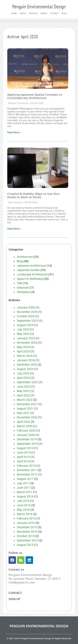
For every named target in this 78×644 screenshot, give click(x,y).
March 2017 (25, 492)
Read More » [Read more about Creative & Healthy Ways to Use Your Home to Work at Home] (14, 229)
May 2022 (23, 391)
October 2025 (26, 316)
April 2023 (23, 378)
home (14, 13)
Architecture (25, 257)
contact (54, 13)
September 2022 (27, 382)
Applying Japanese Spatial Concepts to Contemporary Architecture (35, 96)
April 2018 (23, 461)
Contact (15, 593)
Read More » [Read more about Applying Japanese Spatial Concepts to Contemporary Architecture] (14, 132)
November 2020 (27, 417)
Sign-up (14, 599)
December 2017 (27, 470)
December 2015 (27, 527)
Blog (20, 261)
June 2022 (24, 387)
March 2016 (25, 514)
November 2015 (27, 532)
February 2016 (26, 518)
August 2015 (25, 545)
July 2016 (23, 501)
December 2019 (27, 439)
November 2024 (27, 343)
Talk (19, 283)
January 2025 (26, 338)
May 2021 (23, 413)
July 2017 (23, 483)
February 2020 (26, 431)
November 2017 (27, 474)
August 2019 (25, 448)
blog (64, 13)
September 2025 (27, 321)
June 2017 (24, 488)
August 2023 (25, 369)
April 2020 (23, 422)
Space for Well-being (30, 279)
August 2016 (25, 496)
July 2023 (23, 373)
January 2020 (26, 435)
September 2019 (27, 444)
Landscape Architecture (32, 274)
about (23, 13)
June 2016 (24, 505)
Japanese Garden (28, 270)
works (44, 13)
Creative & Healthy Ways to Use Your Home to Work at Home (33, 195)
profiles (33, 13)
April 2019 (23, 457)
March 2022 (25, 400)
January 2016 (26, 523)
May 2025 (23, 334)
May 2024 (23, 347)
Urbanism (23, 288)
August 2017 (25, 479)
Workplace (24, 292)
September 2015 (27, 540)
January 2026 (26, 307)
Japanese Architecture (31, 266)
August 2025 (25, 325)
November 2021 (27, 404)
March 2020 (25, 426)
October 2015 (26, 536)
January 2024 (26, 360)
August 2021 (25, 409)
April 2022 (23, 395)
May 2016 (23, 510)
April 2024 (23, 351)
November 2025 (27, 312)
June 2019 (24, 452)
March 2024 (25, 356)
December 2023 (27, 365)
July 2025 (23, 329)
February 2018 (26, 466)
